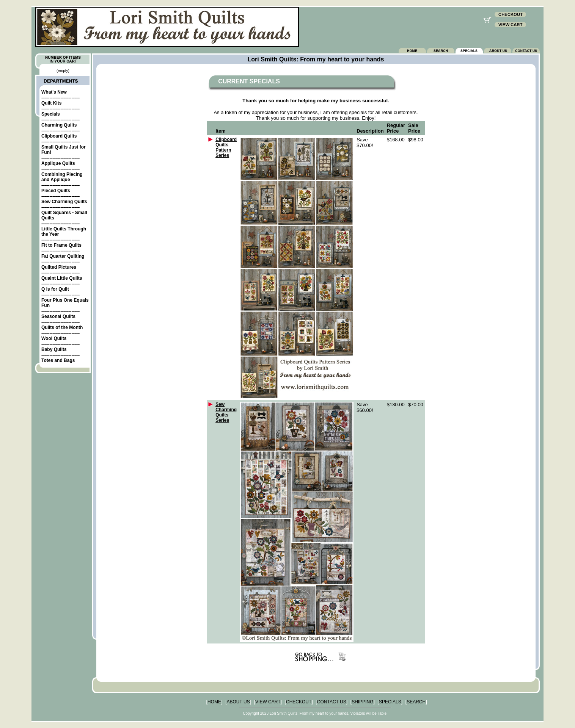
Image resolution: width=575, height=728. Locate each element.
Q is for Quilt (55, 289)
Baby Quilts (54, 349)
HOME (214, 702)
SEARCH (416, 702)
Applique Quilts (58, 163)
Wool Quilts (54, 338)
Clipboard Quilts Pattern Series (226, 147)
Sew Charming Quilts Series (226, 412)
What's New (54, 92)
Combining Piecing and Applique (62, 177)
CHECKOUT (299, 702)
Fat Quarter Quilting (63, 256)
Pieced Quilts (56, 191)
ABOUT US (238, 702)
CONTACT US (332, 702)
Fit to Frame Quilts (61, 245)
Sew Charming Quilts (64, 202)
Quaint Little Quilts (62, 278)
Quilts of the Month (62, 327)
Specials (51, 114)
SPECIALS (390, 702)
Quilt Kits (51, 103)
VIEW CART (268, 702)
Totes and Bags (58, 360)
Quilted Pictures (59, 267)
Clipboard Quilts (59, 136)
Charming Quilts (59, 125)
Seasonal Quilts (58, 316)
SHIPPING (362, 702)
